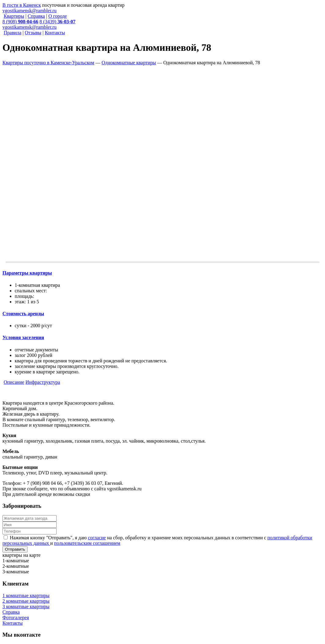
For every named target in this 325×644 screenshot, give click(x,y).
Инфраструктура (43, 382)
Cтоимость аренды (23, 314)
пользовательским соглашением (87, 543)
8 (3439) (57, 22)
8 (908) (20, 22)
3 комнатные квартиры (26, 607)
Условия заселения (23, 337)
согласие (97, 538)
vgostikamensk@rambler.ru (30, 11)
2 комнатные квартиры (26, 601)
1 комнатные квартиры (26, 595)
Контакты (13, 623)
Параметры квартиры (27, 273)
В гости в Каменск (22, 5)
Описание (14, 382)
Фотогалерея (16, 618)
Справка (11, 612)
